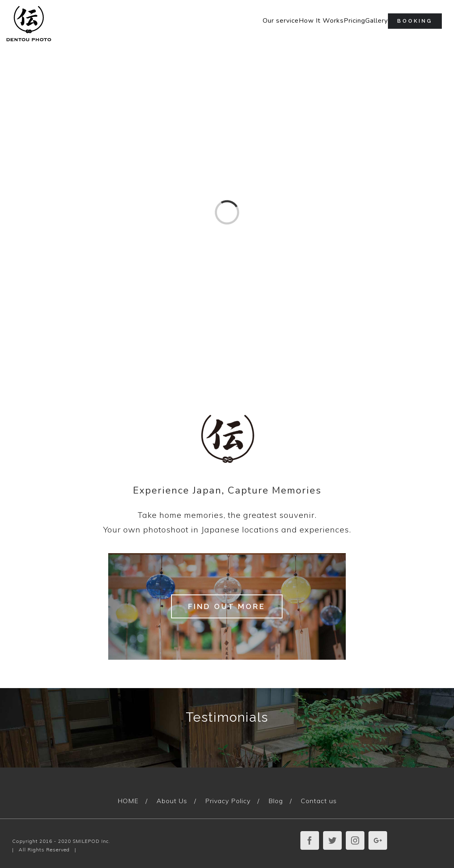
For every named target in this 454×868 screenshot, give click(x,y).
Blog (276, 801)
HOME (128, 801)
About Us (172, 801)
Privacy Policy (228, 801)
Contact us (319, 801)
